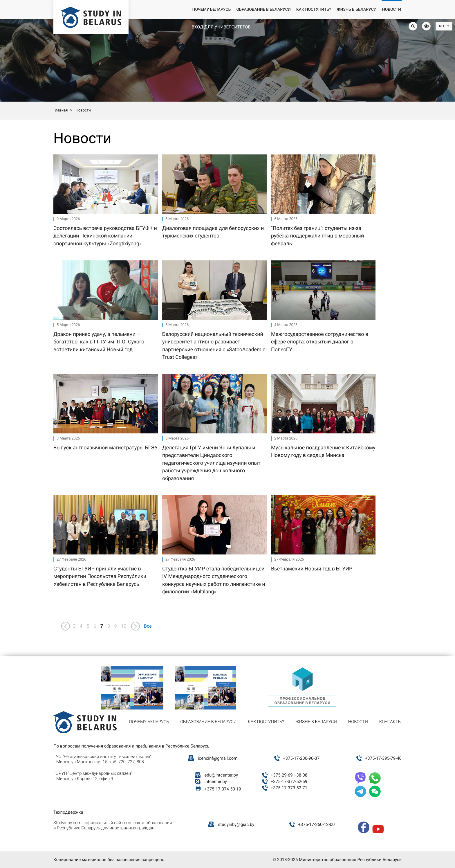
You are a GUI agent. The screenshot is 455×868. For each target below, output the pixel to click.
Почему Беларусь (211, 10)
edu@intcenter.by (221, 775)
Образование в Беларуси (263, 10)
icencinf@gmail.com (218, 758)
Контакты (390, 722)
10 (124, 626)
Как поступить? (314, 10)
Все (148, 626)
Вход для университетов (221, 27)
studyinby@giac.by (236, 824)
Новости (392, 10)
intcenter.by (216, 781)
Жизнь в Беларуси (357, 10)
